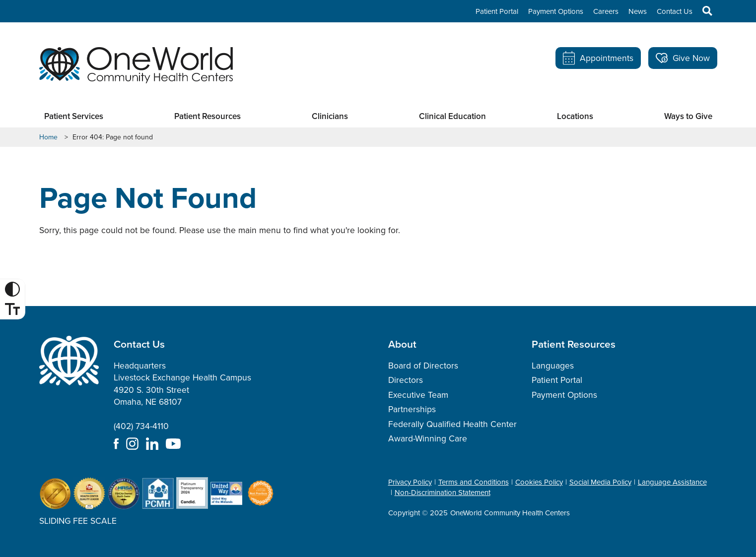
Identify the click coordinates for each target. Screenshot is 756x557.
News (638, 11)
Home (48, 137)
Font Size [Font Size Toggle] (14, 309)
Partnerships (412, 409)
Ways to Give (688, 117)
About (402, 344)
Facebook (116, 444)
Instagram (132, 444)
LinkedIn (152, 444)
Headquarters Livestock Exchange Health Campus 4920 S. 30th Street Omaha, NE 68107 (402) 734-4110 (182, 396)
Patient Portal (497, 11)
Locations (575, 117)
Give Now (683, 58)
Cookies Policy (539, 482)
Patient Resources (207, 117)
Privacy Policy (410, 482)
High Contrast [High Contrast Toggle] (14, 289)
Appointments (598, 58)
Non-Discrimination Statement (443, 493)
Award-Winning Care (428, 438)
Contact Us (675, 11)
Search (702, 11)
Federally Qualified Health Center (452, 424)
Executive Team (418, 395)
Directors (406, 380)
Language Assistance (672, 482)
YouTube (173, 444)
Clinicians (330, 117)
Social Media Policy (600, 482)
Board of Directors (423, 366)
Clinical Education (452, 117)
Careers (606, 11)
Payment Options (556, 11)
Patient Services (74, 117)
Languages (553, 366)
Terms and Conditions (474, 482)
